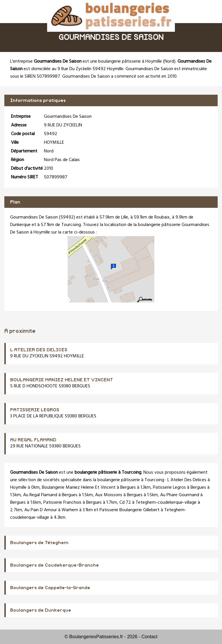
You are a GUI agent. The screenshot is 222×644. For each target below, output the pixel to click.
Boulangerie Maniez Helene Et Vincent (79, 488)
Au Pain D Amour (41, 510)
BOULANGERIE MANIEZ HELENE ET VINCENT (62, 380)
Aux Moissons (109, 495)
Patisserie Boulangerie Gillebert (129, 510)
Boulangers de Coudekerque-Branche (54, 565)
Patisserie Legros (169, 488)
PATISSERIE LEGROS (35, 410)
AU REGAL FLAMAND (33, 440)
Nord (169, 61)
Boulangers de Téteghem (39, 543)
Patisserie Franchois (62, 503)
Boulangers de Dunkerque (41, 610)
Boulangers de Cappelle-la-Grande (50, 588)
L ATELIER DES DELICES (39, 350)
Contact (150, 637)
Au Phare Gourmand (180, 495)
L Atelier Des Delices (187, 480)
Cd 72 (125, 503)
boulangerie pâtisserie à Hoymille (130, 61)
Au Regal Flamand (40, 495)
